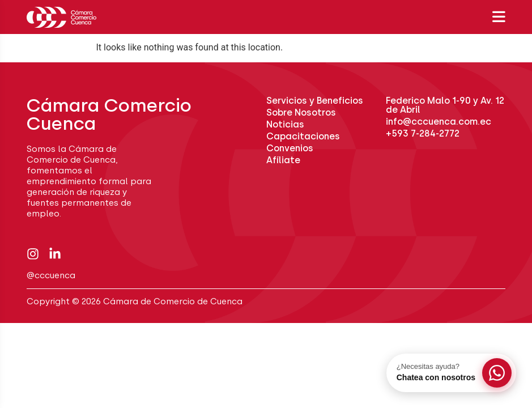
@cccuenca (51, 275)
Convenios (290, 148)
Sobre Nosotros (301, 112)
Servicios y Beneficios (315, 101)
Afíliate (283, 160)
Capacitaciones (303, 136)
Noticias (285, 124)
